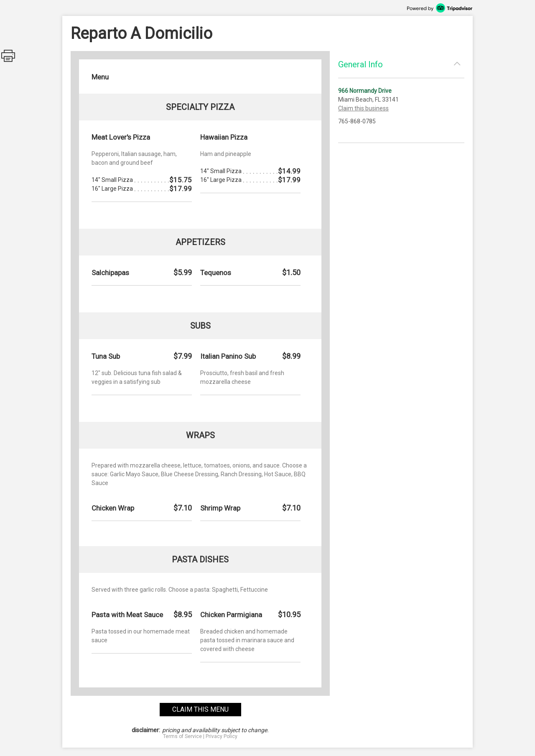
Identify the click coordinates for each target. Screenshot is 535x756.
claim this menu (200, 709)
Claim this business (363, 108)
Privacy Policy (222, 736)
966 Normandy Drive (365, 91)
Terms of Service (182, 736)
